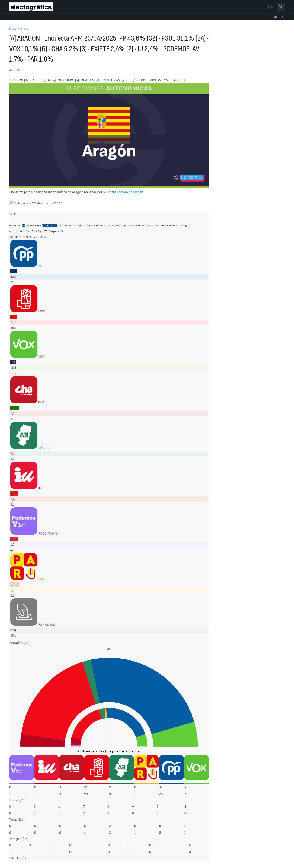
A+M (106, 192)
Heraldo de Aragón (130, 192)
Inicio (13, 29)
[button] (270, 7)
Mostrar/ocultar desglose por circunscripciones (109, 751)
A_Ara (24, 29)
